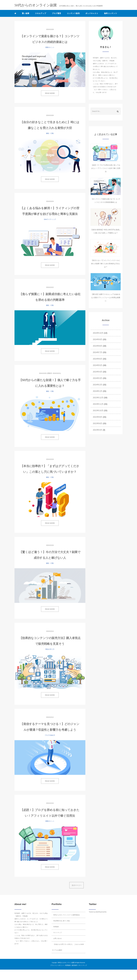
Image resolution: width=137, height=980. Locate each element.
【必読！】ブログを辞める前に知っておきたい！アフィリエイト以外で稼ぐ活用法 (106, 168)
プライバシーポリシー (57, 965)
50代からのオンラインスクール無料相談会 (67, 915)
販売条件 (75, 965)
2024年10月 (98, 333)
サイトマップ (58, 933)
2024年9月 (97, 339)
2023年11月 (98, 404)
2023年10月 (98, 411)
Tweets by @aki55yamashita (98, 912)
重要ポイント (50, 47)
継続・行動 (50, 133)
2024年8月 (97, 346)
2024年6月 (97, 359)
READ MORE (50, 93)
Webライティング (50, 219)
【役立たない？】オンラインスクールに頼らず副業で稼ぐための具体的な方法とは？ (106, 264)
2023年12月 (98, 398)
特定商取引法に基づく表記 (62, 921)
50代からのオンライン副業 (66, 963)
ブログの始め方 (50, 735)
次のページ (76, 885)
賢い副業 (26, 13)
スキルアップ (41, 13)
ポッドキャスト (92, 13)
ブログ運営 (56, 13)
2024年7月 (97, 352)
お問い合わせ (58, 938)
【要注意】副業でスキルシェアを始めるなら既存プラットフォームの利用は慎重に (106, 298)
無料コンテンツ (111, 13)
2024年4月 (97, 372)
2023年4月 (97, 430)
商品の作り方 (50, 649)
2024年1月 (97, 391)
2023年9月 (97, 417)
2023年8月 (97, 423)
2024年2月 (97, 385)
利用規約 (56, 927)
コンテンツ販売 (73, 13)
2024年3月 (97, 378)
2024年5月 (97, 365)
